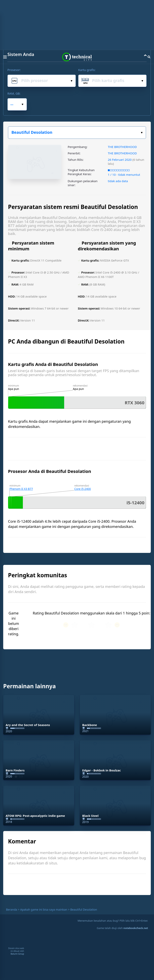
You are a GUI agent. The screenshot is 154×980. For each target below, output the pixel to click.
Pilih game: (142, 133)
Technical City (77, 57)
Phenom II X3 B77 (21, 489)
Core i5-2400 (83, 489)
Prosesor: (14, 70)
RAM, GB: (14, 93)
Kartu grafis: (87, 70)
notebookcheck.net (136, 928)
